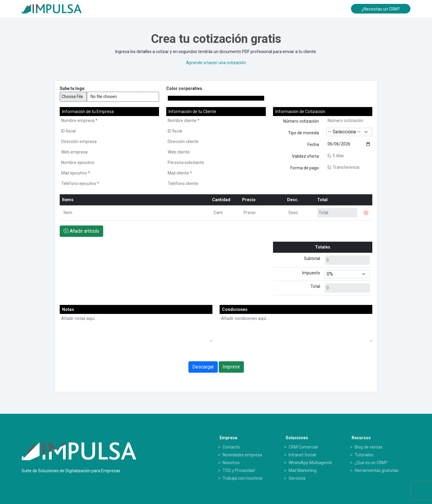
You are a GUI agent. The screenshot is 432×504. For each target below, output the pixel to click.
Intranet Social (302, 455)
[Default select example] (347, 274)
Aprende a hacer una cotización (216, 63)
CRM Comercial (303, 447)
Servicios (297, 478)
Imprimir (231, 367)
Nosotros (231, 463)
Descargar (203, 367)
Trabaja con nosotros (243, 478)
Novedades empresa (242, 455)
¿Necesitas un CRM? (381, 9)
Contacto (231, 447)
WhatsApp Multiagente (310, 463)
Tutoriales (364, 455)
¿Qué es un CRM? (371, 463)
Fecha (313, 145)
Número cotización (301, 121)
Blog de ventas (369, 447)
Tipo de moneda (303, 133)
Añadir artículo (81, 231)
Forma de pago (305, 168)
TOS (227, 470)
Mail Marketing (303, 470)
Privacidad (245, 470)
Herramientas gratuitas (377, 470)
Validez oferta (305, 156)
